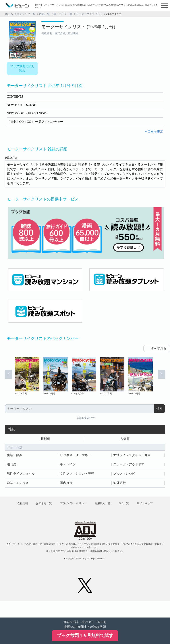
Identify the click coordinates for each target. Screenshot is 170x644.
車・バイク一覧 (63, 14)
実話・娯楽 (15, 456)
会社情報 (28, 506)
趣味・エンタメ (18, 484)
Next (164, 376)
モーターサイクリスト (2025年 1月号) (78, 27)
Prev (6, 376)
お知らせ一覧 (52, 506)
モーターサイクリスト (89, 14)
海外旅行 (120, 484)
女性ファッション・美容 (77, 474)
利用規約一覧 (118, 506)
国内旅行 (66, 484)
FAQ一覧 (142, 506)
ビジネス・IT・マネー (75, 456)
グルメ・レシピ (124, 474)
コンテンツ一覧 (26, 14)
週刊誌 (12, 465)
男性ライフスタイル (21, 474)
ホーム (9, 14)
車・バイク (68, 465)
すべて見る (158, 348)
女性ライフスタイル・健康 (132, 456)
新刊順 (45, 439)
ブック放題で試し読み (22, 68)
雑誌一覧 (44, 14)
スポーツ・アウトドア (129, 465)
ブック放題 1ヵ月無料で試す (85, 635)
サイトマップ (85, 519)
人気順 (125, 439)
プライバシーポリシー (85, 506)
